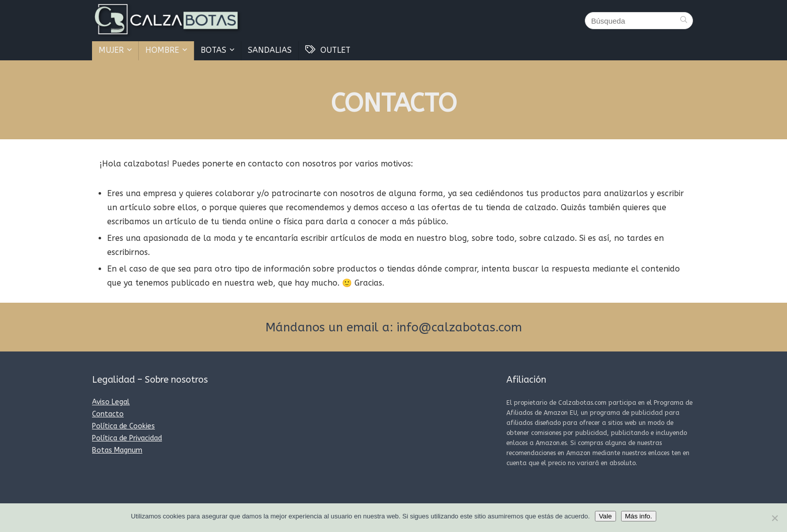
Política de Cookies (123, 426)
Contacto (108, 414)
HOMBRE (162, 50)
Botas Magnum (117, 450)
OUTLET (328, 50)
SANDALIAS (270, 50)
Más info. (639, 516)
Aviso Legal (111, 402)
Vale (605, 516)
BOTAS (213, 50)
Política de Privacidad (127, 438)
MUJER (111, 50)
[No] (774, 518)
